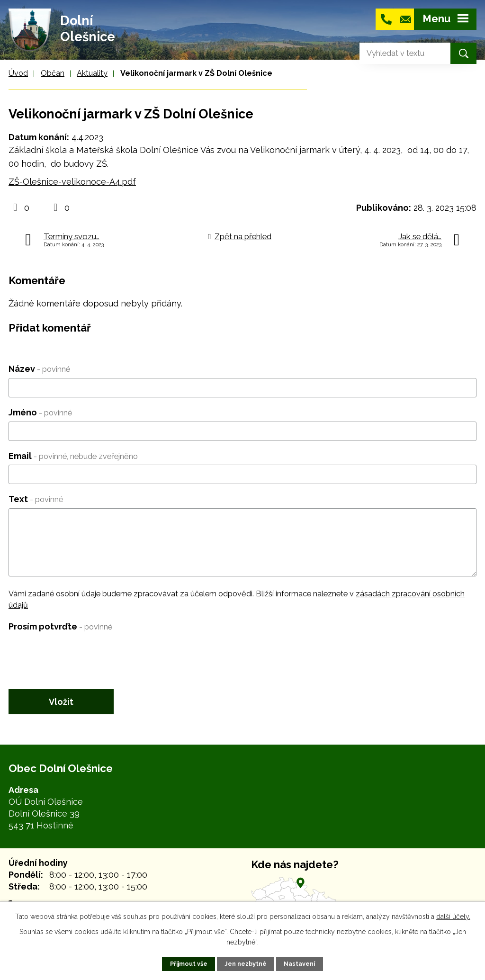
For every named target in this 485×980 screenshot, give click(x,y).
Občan (53, 73)
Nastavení (299, 964)
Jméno (40, 412)
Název (39, 369)
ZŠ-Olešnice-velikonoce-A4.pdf (72, 182)
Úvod (18, 73)
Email (73, 456)
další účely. (453, 917)
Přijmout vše (189, 964)
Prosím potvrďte (60, 626)
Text (36, 499)
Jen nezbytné (246, 964)
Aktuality (92, 73)
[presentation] (81, 654)
